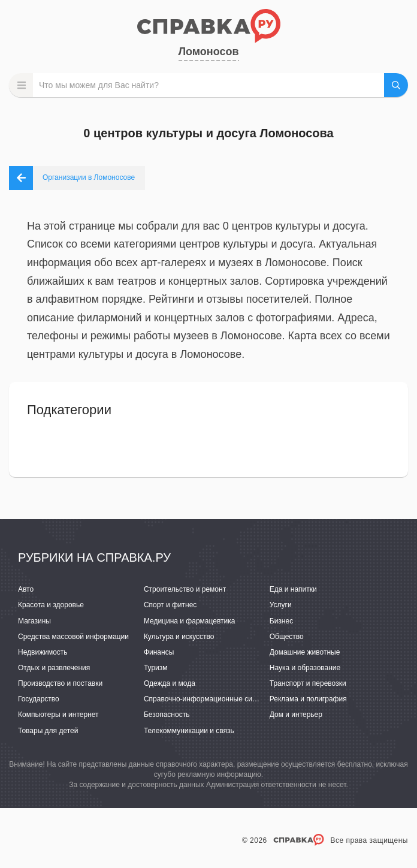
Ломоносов (208, 52)
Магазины (34, 621)
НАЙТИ (396, 85)
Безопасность (167, 715)
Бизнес (281, 621)
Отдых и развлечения (54, 668)
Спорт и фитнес (170, 605)
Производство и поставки (60, 683)
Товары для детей (48, 731)
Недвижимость (43, 652)
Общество (287, 637)
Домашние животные (305, 652)
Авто (26, 589)
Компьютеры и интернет (58, 715)
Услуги (281, 605)
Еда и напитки (293, 589)
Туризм (156, 668)
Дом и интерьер (296, 715)
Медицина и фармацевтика (190, 621)
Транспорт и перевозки (308, 683)
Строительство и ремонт (185, 589)
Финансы (159, 652)
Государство (39, 699)
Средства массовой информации (73, 637)
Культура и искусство (179, 637)
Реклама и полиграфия (308, 699)
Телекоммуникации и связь (189, 731)
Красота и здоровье (51, 605)
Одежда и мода (170, 683)
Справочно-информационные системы (208, 699)
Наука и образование (305, 668)
